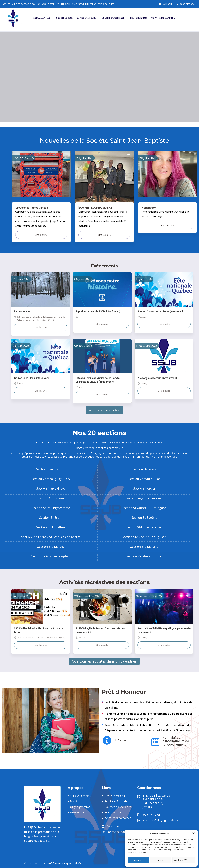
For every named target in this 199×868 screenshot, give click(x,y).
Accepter (138, 860)
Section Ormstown (51, 498)
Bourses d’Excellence (114, 19)
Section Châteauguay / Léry (51, 479)
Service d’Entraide (87, 19)
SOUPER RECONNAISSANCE (95, 208)
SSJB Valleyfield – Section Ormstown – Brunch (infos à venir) (101, 630)
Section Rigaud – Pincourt (144, 498)
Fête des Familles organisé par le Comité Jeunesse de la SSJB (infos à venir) (98, 380)
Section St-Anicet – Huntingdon (144, 508)
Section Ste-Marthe (51, 547)
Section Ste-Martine (144, 547)
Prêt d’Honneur (139, 19)
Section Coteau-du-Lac (144, 479)
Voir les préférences (184, 860)
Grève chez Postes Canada (32, 208)
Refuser (161, 860)
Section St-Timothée (51, 527)
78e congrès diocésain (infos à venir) (157, 378)
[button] (193, 834)
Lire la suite (41, 327)
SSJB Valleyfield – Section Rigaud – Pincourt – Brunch (38, 630)
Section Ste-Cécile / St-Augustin (144, 537)
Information (123, 740)
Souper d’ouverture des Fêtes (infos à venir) (161, 311)
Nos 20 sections (64, 19)
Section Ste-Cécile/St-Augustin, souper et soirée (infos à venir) (164, 630)
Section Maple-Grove (51, 488)
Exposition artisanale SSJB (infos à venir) (98, 311)
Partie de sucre (22, 311)
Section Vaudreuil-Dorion (144, 556)
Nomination (149, 208)
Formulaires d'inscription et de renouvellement (176, 741)
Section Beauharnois (51, 469)
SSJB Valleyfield (43, 19)
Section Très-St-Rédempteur (51, 556)
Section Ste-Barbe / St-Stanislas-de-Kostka (51, 537)
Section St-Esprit (51, 517)
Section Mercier (144, 488)
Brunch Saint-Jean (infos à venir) (32, 378)
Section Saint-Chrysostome (51, 508)
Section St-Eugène (144, 517)
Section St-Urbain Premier (144, 527)
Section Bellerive (144, 469)
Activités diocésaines (163, 19)
